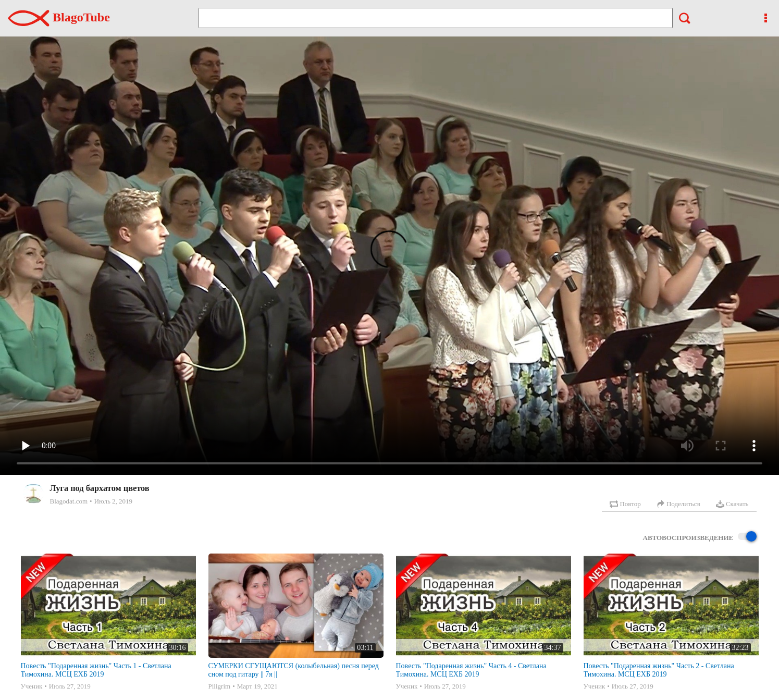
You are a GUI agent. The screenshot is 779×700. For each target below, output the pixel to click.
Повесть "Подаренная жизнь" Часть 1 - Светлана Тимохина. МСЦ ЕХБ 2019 (96, 670)
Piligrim (220, 686)
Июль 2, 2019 (113, 501)
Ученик (32, 686)
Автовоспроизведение (700, 537)
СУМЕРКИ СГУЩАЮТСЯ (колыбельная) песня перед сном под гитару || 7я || (294, 670)
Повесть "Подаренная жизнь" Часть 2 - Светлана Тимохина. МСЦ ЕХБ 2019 (659, 670)
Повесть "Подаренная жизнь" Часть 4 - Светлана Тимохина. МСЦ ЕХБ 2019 (471, 670)
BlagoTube (59, 17)
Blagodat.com (69, 501)
